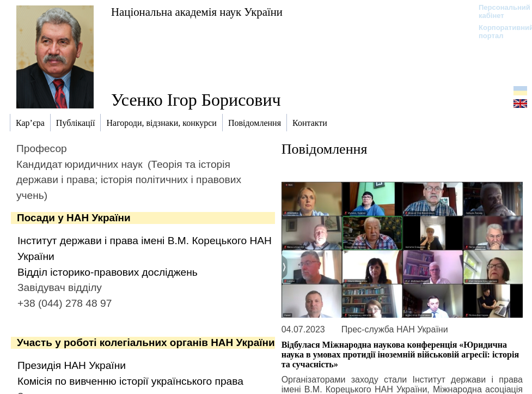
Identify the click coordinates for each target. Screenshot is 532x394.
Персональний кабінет (499, 11)
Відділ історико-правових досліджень (108, 272)
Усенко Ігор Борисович (196, 100)
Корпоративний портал (499, 32)
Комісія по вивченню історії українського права (130, 381)
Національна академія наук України (197, 12)
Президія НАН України (72, 365)
